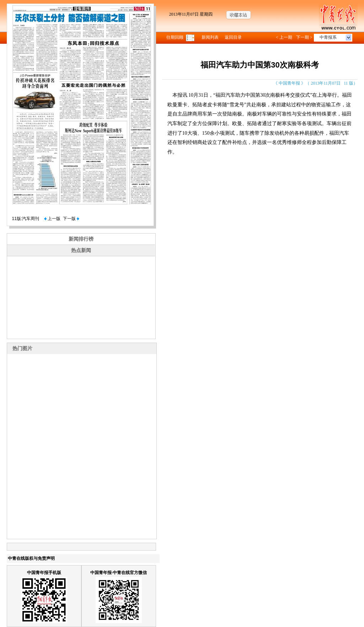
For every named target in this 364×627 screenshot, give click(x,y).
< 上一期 (284, 37)
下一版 (71, 219)
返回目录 (233, 37)
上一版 (52, 219)
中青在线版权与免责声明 (31, 558)
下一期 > (304, 37)
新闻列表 (210, 37)
